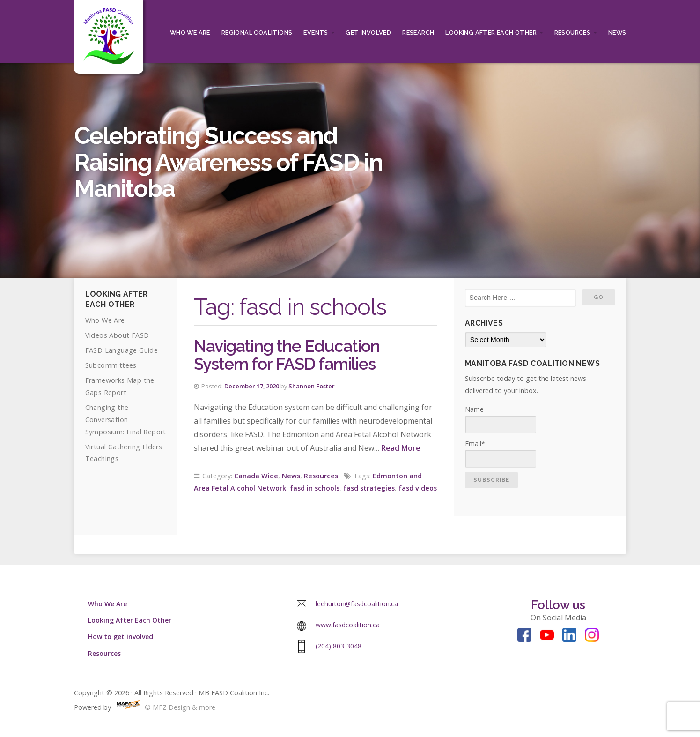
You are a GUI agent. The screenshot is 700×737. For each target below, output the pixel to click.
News (617, 33)
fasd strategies (369, 488)
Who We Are (190, 33)
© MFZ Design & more (164, 707)
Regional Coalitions (257, 33)
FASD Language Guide (122, 350)
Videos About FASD (117, 335)
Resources (573, 33)
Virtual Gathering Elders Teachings (124, 453)
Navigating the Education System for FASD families (287, 355)
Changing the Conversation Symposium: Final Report (126, 420)
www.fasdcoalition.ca (348, 625)
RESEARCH (418, 33)
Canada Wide (256, 476)
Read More (401, 448)
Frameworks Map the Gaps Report (120, 386)
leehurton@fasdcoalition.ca (357, 604)
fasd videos (418, 488)
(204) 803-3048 (339, 646)
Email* (501, 453)
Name (501, 419)
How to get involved (121, 636)
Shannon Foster (312, 386)
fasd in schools (315, 488)
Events (316, 33)
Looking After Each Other (491, 33)
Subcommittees (111, 365)
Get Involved (368, 33)
